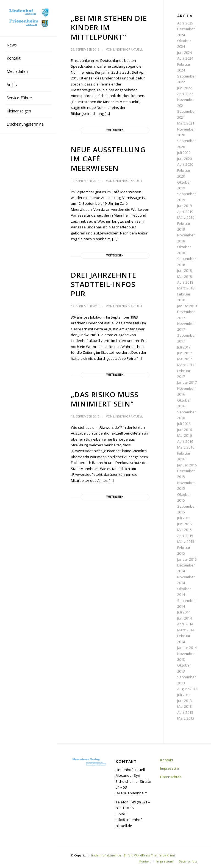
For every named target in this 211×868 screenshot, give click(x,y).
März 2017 (186, 365)
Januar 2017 (187, 382)
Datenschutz (171, 777)
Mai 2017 (184, 359)
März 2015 (186, 541)
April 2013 (185, 712)
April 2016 (185, 441)
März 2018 (186, 288)
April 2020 (185, 164)
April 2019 (185, 212)
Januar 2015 (187, 559)
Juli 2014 (184, 612)
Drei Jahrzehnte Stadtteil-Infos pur (104, 284)
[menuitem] (29, 45)
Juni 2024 (184, 52)
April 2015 (185, 536)
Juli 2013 (184, 695)
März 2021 (186, 123)
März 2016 (186, 447)
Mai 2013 (184, 706)
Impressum (170, 768)
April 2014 (185, 624)
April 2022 (185, 94)
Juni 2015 (184, 524)
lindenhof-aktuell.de (106, 855)
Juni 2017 (184, 353)
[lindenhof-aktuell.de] (29, 18)
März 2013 (186, 718)
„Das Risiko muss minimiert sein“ (105, 399)
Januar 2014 (187, 648)
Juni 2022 (184, 88)
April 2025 (185, 23)
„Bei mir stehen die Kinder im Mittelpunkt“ (109, 27)
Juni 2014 (184, 618)
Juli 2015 (184, 518)
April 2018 (185, 282)
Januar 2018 (187, 306)
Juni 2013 (184, 701)
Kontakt (167, 760)
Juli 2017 (184, 347)
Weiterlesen (115, 130)
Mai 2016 (184, 435)
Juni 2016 (184, 430)
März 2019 (186, 217)
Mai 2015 (184, 530)
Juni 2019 (184, 206)
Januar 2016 (187, 465)
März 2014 (186, 630)
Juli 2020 (184, 153)
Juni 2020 (184, 159)
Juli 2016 (184, 424)
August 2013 (187, 689)
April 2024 (185, 58)
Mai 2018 (184, 277)
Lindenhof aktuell (128, 49)
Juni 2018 (184, 270)
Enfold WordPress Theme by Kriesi (149, 855)
